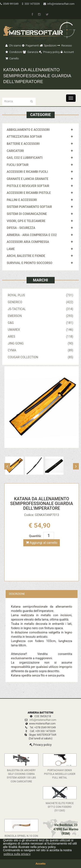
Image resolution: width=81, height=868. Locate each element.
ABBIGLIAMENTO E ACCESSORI (28, 130)
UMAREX (40, 330)
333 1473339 (31, 4)
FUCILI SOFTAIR (18, 165)
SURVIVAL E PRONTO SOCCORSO (29, 263)
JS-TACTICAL (40, 309)
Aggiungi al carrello (42, 543)
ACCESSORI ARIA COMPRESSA (28, 242)
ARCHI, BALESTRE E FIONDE (26, 256)
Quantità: (35, 536)
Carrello (12, 58)
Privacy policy (49, 52)
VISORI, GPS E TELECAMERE (26, 221)
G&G (40, 323)
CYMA (40, 350)
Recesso (65, 46)
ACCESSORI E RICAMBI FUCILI (27, 172)
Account (67, 52)
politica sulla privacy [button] (17, 854)
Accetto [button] (40, 864)
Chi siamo (13, 46)
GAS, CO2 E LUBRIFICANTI (25, 158)
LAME (11, 249)
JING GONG (40, 343)
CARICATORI (15, 151)
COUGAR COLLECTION (40, 357)
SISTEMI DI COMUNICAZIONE (27, 214)
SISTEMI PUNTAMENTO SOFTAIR (29, 207)
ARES (40, 337)
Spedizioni (48, 46)
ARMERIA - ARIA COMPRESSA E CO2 (32, 235)
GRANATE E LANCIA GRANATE (28, 179)
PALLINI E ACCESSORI (22, 200)
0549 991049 (9, 4)
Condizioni (14, 52)
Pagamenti (31, 46)
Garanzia (30, 52)
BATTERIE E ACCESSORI (23, 144)
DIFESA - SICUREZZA (21, 228)
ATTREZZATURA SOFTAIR (24, 137)
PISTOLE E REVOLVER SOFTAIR (28, 186)
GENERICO (40, 302)
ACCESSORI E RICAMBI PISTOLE (29, 193)
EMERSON (40, 316)
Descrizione (17, 594)
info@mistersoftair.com (59, 4)
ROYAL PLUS (40, 295)
